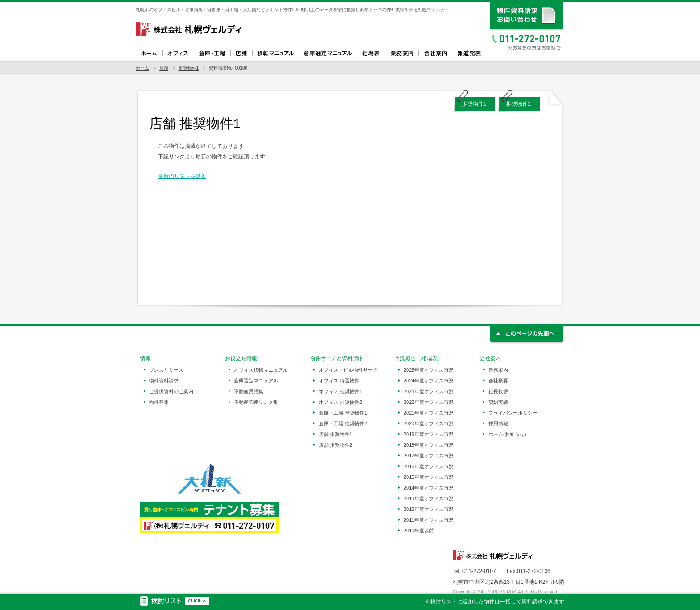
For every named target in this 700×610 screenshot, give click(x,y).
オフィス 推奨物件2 (340, 402)
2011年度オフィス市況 (429, 520)
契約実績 (498, 402)
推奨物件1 (189, 68)
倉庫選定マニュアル (328, 54)
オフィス (178, 54)
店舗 (241, 54)
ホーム (149, 54)
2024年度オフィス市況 (429, 381)
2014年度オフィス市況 (429, 488)
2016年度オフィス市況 (429, 466)
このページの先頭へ (527, 335)
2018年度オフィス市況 (429, 445)
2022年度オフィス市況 (429, 402)
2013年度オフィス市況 (429, 498)
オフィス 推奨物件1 (340, 391)
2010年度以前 (419, 531)
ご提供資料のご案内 (171, 391)
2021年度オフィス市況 (429, 413)
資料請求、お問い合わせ (527, 17)
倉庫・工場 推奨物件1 (343, 413)
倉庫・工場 (212, 54)
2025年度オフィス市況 (429, 370)
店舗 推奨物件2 (335, 445)
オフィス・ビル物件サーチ (348, 370)
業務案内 (402, 54)
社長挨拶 (498, 391)
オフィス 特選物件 (339, 381)
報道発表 (469, 54)
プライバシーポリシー (513, 413)
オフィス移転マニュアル (275, 54)
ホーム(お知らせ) (507, 434)
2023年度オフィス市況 (429, 391)
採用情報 (498, 423)
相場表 (371, 54)
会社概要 (498, 381)
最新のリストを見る (182, 176)
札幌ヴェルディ (189, 29)
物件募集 (159, 402)
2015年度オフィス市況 (429, 477)
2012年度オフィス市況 (429, 509)
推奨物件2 (519, 104)
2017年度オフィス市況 (429, 456)
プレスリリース (166, 370)
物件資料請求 (164, 381)
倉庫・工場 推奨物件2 (343, 423)
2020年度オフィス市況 (429, 423)
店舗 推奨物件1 (335, 434)
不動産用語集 (249, 391)
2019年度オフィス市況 (429, 434)
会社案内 (435, 54)
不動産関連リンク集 (256, 402)
